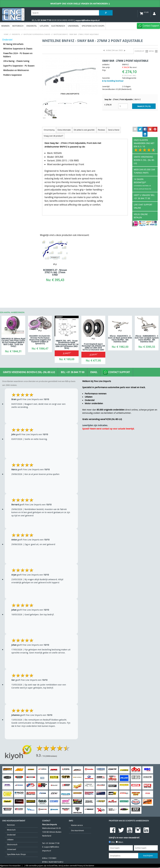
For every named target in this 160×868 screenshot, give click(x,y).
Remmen (5, 26)
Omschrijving (49, 130)
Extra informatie (64, 130)
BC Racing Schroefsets (13, 44)
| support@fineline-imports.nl (87, 20)
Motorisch (18, 26)
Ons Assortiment (77, 831)
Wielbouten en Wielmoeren (16, 70)
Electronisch (58, 26)
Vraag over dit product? (53, 136)
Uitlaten (44, 26)
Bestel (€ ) (144, 106)
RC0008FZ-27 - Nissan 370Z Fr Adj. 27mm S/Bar (55, 272)
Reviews (101, 130)
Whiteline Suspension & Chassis (18, 49)
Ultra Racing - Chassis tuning (16, 61)
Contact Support (117, 372)
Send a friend (114, 130)
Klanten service (77, 825)
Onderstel (32, 26)
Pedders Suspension (12, 75)
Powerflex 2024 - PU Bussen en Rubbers (18, 55)
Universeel (73, 26)
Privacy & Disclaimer (86, 866)
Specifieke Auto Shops (93, 26)
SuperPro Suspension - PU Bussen (19, 66)
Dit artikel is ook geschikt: (84, 130)
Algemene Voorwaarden (10, 866)
